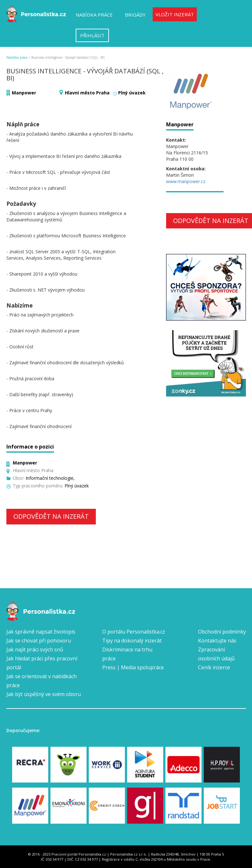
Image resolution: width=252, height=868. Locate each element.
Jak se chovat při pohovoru (39, 641)
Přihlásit (92, 35)
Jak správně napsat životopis (41, 632)
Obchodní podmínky (222, 632)
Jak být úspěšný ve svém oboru (44, 694)
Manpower (24, 93)
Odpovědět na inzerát (51, 516)
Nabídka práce (94, 15)
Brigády (135, 15)
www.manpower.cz (186, 181)
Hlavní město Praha (87, 93)
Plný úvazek (132, 93)
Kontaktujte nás (217, 641)
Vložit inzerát (175, 14)
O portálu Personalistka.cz (134, 632)
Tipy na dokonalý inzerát (132, 641)
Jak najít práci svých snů (35, 649)
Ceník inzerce (214, 667)
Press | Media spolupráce (133, 667)
